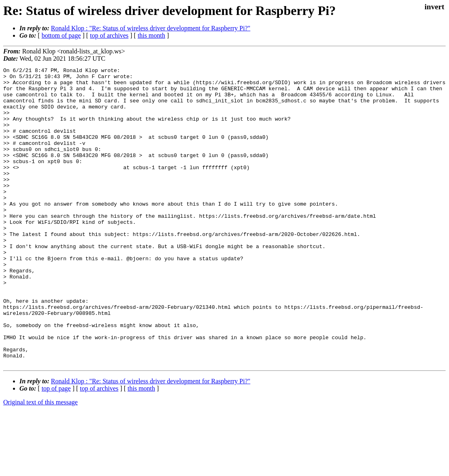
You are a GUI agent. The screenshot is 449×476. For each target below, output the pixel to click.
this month (151, 35)
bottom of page (61, 35)
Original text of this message (40, 462)
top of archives (109, 35)
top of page (56, 448)
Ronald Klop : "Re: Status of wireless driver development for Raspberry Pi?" (151, 28)
